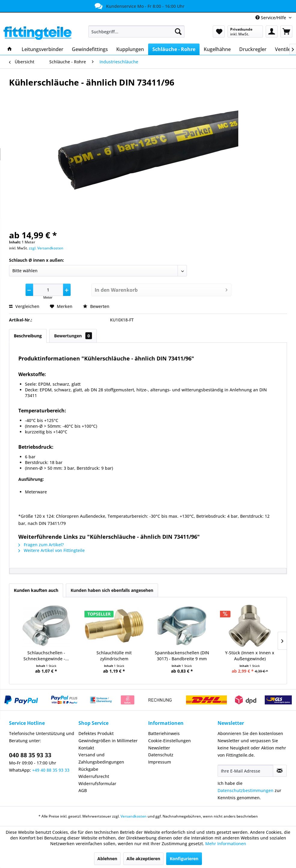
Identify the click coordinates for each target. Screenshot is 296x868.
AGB (83, 790)
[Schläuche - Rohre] (174, 49)
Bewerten (96, 306)
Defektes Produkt (96, 733)
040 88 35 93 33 (30, 755)
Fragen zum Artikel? (41, 545)
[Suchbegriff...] (136, 32)
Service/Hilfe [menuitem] (271, 18)
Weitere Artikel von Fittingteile (52, 550)
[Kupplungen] (130, 49)
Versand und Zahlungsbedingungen (101, 758)
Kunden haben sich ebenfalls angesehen (112, 590)
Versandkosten (134, 816)
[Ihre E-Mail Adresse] (245, 771)
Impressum (160, 762)
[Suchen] (178, 32)
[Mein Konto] (272, 32)
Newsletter (159, 748)
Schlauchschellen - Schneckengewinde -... (46, 656)
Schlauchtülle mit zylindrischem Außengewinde (114, 656)
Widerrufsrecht (94, 776)
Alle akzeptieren (143, 859)
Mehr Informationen (226, 844)
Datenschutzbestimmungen (246, 790)
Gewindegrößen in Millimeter (108, 741)
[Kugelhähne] (217, 49)
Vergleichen (24, 306)
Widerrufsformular (97, 784)
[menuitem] (136, 32)
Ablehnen (107, 859)
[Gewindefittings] (90, 49)
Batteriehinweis (164, 733)
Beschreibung (28, 336)
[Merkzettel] (219, 32)
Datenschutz (161, 755)
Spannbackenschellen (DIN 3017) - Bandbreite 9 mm (182, 656)
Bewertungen (73, 336)
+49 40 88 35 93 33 (51, 770)
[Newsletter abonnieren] (280, 771)
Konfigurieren (184, 859)
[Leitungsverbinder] (43, 49)
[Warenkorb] (286, 32)
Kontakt (86, 748)
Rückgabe (88, 769)
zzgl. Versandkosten (46, 248)
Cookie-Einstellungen (169, 741)
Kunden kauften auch (36, 590)
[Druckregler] (253, 49)
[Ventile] (283, 49)
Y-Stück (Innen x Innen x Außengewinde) (250, 656)
